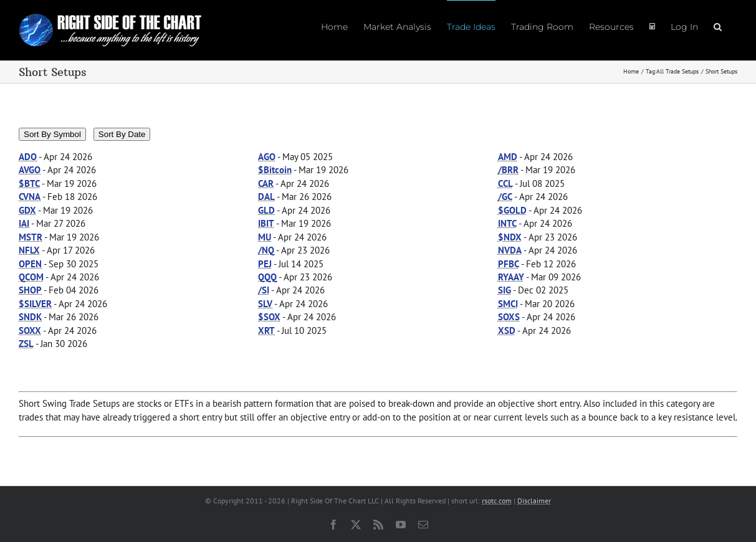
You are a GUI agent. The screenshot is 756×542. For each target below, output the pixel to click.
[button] (718, 26)
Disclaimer (534, 501)
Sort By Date (122, 134)
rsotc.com (497, 501)
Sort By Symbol (52, 134)
